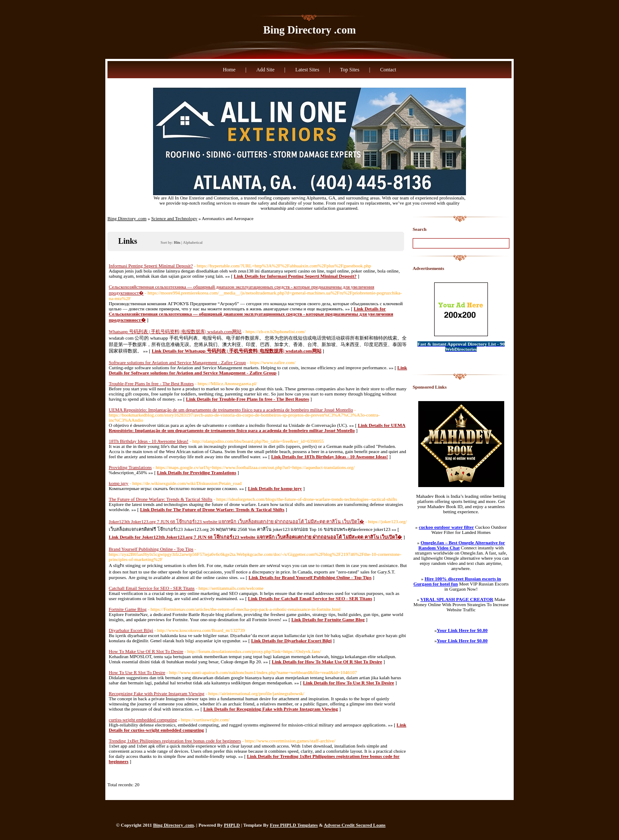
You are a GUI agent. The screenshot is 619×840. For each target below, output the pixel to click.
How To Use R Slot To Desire (137, 672)
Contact (388, 70)
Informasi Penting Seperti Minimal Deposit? (151, 266)
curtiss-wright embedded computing (143, 720)
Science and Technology (174, 218)
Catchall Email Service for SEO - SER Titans (152, 588)
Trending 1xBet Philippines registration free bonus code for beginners (175, 741)
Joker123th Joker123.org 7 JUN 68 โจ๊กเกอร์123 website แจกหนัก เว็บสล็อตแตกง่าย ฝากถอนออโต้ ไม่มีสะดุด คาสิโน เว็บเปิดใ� (236, 521)
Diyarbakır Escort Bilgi (131, 630)
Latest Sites (307, 70)
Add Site (265, 70)
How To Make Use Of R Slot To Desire (146, 651)
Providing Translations (130, 467)
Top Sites (350, 70)
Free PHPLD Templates (294, 825)
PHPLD (232, 825)
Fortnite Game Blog (128, 609)
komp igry (119, 483)
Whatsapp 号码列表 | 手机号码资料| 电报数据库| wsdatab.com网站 (175, 331)
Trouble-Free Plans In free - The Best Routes (151, 383)
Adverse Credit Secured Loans (355, 825)
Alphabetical (193, 242)
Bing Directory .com (309, 30)
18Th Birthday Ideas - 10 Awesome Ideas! (149, 441)
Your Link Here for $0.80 (462, 630)
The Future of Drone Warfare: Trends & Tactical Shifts (161, 499)
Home (229, 70)
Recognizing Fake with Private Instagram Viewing (156, 693)
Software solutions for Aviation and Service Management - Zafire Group (177, 362)
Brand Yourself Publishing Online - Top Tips (151, 549)
